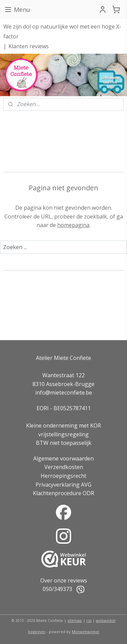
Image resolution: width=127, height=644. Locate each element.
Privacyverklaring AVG (63, 485)
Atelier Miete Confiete (63, 358)
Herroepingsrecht (63, 476)
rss (89, 620)
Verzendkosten (64, 467)
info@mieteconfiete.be (64, 393)
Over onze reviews (64, 580)
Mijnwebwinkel (86, 632)
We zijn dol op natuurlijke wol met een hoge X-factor (62, 31)
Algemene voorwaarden (63, 458)
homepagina (73, 225)
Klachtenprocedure (57, 493)
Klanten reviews (29, 46)
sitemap (75, 620)
